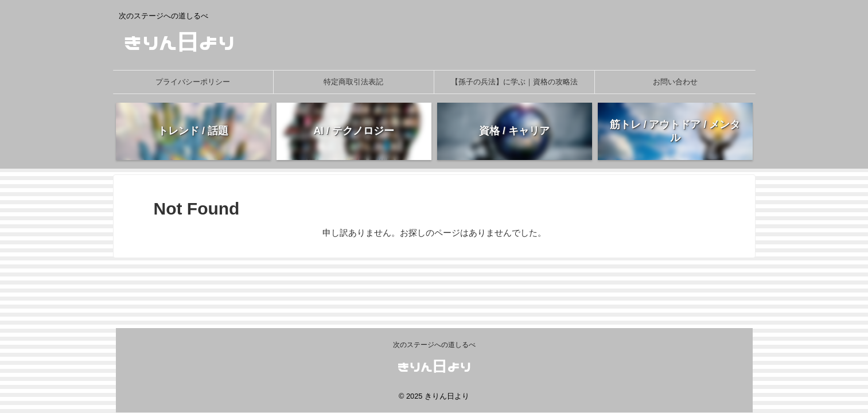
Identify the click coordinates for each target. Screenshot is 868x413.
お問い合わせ (675, 82)
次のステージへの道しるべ (434, 345)
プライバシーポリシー (193, 82)
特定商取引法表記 (353, 82)
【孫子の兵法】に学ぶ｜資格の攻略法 (514, 82)
